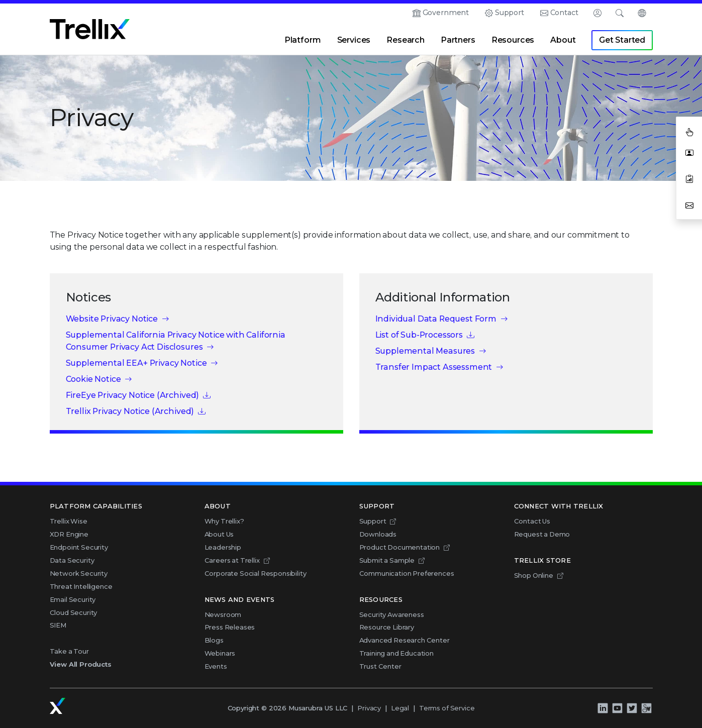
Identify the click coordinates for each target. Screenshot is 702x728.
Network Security (79, 573)
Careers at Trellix (232, 560)
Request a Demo (542, 534)
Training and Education (396, 653)
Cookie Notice (93, 379)
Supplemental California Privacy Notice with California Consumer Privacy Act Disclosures (176, 341)
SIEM (58, 625)
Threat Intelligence (81, 586)
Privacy (369, 708)
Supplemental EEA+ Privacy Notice (136, 363)
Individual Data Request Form (436, 319)
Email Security (73, 599)
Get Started (622, 40)
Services (354, 40)
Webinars (220, 653)
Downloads (378, 534)
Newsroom (223, 614)
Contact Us (532, 521)
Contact (564, 13)
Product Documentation (400, 547)
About (563, 40)
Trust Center (380, 666)
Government (446, 13)
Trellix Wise (69, 521)
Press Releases (230, 627)
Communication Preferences (407, 573)
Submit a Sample (387, 560)
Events (216, 666)
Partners (458, 40)
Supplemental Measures (425, 351)
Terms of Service (447, 708)
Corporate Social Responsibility (256, 573)
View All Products (81, 664)
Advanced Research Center (405, 640)
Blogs (214, 640)
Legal (400, 708)
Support (510, 13)
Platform (303, 40)
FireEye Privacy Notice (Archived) (133, 395)
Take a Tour (69, 651)
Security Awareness (392, 614)
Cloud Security (74, 612)
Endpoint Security (79, 547)
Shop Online (534, 575)
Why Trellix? (224, 521)
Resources (513, 40)
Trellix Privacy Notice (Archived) (130, 411)
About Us (219, 534)
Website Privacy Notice (112, 319)
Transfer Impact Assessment (434, 367)
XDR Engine (69, 534)
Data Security (72, 560)
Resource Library (387, 627)
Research (406, 40)
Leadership (223, 547)
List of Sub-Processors (419, 335)
